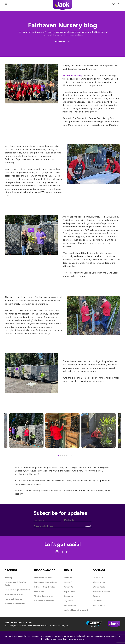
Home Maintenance (14, 599)
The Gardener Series (44, 596)
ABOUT (68, 570)
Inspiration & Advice (43, 578)
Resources (39, 591)
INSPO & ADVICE (45, 570)
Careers (97, 596)
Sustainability (70, 605)
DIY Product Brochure (44, 601)
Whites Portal (99, 587)
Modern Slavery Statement (76, 610)
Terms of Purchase (102, 591)
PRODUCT (11, 570)
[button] (54, 454)
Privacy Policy (99, 605)
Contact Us (98, 578)
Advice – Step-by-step (45, 587)
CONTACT (99, 570)
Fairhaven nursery (72, 75)
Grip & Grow (69, 591)
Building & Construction (16, 604)
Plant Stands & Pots (14, 594)
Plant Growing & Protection (17, 590)
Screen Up (68, 587)
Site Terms (98, 601)
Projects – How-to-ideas (46, 582)
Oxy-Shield (68, 601)
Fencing (8, 578)
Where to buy (99, 582)
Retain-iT (68, 582)
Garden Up (68, 596)
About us (68, 578)
